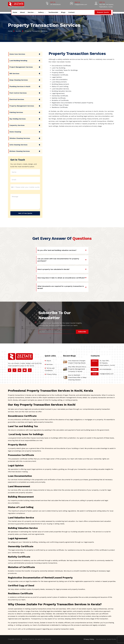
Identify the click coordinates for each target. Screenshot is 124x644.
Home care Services (17, 54)
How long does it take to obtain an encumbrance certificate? (61, 278)
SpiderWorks (111, 639)
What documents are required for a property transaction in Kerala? (61, 287)
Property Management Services (22, 106)
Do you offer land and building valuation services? (57, 250)
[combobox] (13, 187)
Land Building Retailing (18, 61)
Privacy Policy (51, 374)
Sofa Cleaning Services (18, 145)
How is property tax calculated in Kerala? (53, 269)
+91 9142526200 (55, 4)
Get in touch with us (16, 629)
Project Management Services (21, 67)
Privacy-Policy (89, 639)
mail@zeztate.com (81, 4)
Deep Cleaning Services (19, 80)
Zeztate (11, 609)
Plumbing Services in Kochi (20, 86)
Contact (71, 12)
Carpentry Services (17, 125)
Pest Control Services (18, 93)
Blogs (63, 12)
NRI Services (14, 73)
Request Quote (103, 12)
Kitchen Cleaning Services (20, 151)
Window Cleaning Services (20, 138)
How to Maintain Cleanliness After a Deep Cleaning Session (77, 377)
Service (31, 12)
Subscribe (82, 332)
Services (50, 364)
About (22, 12)
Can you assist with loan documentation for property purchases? (58, 260)
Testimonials (53, 12)
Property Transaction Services (36, 31)
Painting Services (16, 112)
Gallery (41, 12)
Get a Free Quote (25, 213)
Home (15, 12)
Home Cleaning (15, 132)
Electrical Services (17, 99)
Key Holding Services (18, 119)
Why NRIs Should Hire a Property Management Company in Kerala (77, 369)
